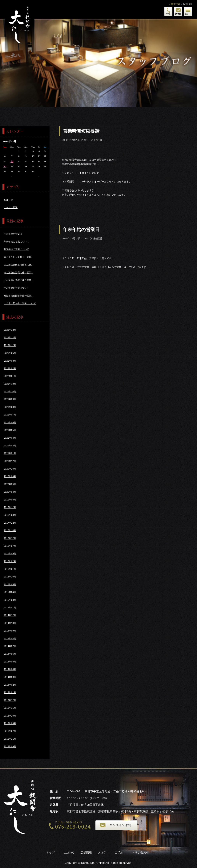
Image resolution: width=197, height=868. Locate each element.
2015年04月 (10, 592)
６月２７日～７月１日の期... (18, 257)
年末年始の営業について (16, 242)
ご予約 (119, 852)
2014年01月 (10, 692)
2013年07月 (10, 731)
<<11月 (12, 176)
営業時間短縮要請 (81, 131)
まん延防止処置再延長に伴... (18, 265)
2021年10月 (10, 392)
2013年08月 (10, 723)
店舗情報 (86, 852)
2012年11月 (10, 739)
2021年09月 (10, 399)
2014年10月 (10, 623)
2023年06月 (10, 353)
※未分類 (96, 140)
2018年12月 (10, 507)
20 (5, 166)
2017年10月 (10, 530)
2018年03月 (10, 515)
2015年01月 (10, 608)
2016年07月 (10, 546)
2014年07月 (10, 646)
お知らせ (8, 200)
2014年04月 (10, 669)
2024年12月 (10, 338)
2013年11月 (10, 708)
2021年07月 (10, 415)
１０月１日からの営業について (20, 303)
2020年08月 (10, 476)
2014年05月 (10, 662)
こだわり (69, 852)
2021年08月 (10, 407)
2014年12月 (10, 615)
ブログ (102, 852)
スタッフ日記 (11, 207)
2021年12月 (10, 384)
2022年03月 (10, 361)
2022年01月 (10, 376)
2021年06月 (10, 423)
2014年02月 (10, 685)
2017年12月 (10, 523)
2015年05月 (10, 585)
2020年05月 (10, 484)
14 (12, 161)
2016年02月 (10, 561)
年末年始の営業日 (81, 230)
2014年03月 (10, 677)
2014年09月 (10, 631)
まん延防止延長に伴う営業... (18, 273)
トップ (50, 852)
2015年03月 (10, 600)
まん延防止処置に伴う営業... (18, 280)
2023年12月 (10, 345)
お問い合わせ (140, 852)
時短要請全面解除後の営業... (18, 296)
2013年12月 (10, 700)
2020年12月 (10, 461)
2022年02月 (10, 368)
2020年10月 (10, 469)
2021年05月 (10, 430)
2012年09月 (10, 747)
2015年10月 (10, 577)
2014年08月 (10, 639)
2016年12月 (10, 538)
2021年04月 (10, 438)
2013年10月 (10, 716)
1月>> (39, 176)
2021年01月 (10, 453)
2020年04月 (10, 492)
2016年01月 (10, 569)
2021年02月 (10, 446)
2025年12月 (10, 330)
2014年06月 (10, 654)
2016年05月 (10, 554)
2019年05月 (10, 500)
